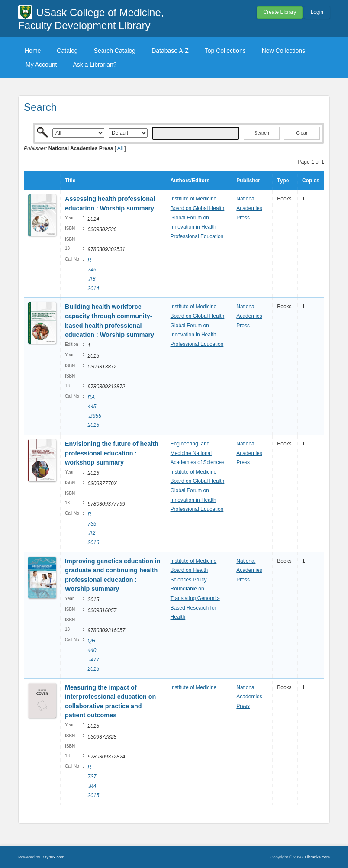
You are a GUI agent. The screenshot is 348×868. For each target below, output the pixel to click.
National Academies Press (249, 208)
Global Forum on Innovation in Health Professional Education (197, 227)
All (120, 148)
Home (33, 51)
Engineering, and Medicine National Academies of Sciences (198, 453)
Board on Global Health (198, 208)
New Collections (284, 51)
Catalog (67, 51)
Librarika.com (317, 857)
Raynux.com (53, 857)
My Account (41, 65)
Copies (311, 181)
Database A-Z (170, 51)
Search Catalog (115, 51)
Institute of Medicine (194, 199)
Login (317, 12)
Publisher (248, 181)
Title (70, 181)
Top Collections (225, 51)
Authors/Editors (190, 181)
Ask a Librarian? (95, 65)
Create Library (280, 12)
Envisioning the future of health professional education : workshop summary (112, 453)
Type (283, 181)
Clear (302, 133)
